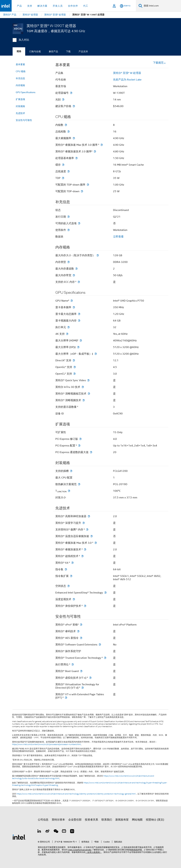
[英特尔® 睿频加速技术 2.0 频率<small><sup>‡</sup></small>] (95, 151)
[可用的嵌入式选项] (79, 223)
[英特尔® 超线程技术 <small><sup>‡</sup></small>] (82, 556)
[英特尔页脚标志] (19, 837)
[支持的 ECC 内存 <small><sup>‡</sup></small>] (79, 282)
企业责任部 (75, 820)
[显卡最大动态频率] (79, 314)
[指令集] (66, 569)
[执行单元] (68, 327)
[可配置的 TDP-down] (82, 191)
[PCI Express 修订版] (80, 439)
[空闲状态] (68, 586)
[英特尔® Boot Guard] (81, 671)
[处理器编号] (71, 93)
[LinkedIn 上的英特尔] (39, 832)
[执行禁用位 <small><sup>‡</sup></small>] (73, 664)
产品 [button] (19, 6)
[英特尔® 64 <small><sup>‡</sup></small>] (72, 563)
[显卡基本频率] (74, 307)
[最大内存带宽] (74, 275)
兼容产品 (53, 51)
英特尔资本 (58, 820)
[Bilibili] (64, 832)
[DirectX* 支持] (74, 360)
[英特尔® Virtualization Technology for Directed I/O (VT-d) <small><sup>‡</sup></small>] (83, 688)
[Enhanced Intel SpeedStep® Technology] (105, 593)
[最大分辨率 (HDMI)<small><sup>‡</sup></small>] (81, 340)
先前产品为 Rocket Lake (127, 80)
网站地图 (137, 820)
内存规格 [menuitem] (20, 85)
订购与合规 (35, 51)
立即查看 (118, 237)
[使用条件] (68, 230)
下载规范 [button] (159, 63)
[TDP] (63, 178)
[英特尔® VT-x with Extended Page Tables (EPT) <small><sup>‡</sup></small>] (66, 698)
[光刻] (63, 99)
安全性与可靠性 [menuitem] (24, 120)
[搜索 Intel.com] (162, 6)
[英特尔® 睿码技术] (78, 631)
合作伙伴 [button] (73, 6)
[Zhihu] (72, 832)
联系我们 (107, 820)
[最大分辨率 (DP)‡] (78, 347)
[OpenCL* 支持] (74, 374)
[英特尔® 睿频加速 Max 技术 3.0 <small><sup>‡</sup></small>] (96, 543)
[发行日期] (68, 217)
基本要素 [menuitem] (20, 64)
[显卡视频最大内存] (79, 321)
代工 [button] (86, 6)
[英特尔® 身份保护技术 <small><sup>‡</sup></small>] (85, 606)
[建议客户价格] (74, 106)
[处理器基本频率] (76, 158)
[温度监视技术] (74, 599)
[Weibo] (48, 832)
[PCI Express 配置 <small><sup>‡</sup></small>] (79, 446)
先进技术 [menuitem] (20, 113)
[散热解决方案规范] (79, 484)
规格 (19, 51)
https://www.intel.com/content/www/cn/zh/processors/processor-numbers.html (46, 744)
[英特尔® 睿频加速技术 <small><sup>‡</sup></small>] (85, 549)
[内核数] (66, 125)
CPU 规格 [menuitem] (21, 71)
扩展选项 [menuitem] (20, 99)
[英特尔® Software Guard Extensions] (100, 645)
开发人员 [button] (58, 6)
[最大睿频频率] (74, 138)
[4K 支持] (67, 334)
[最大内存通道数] (76, 269)
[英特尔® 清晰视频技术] (84, 400)
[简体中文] (125, 6)
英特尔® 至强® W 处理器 (127, 73)
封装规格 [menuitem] (20, 106)
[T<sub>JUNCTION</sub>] (69, 491)
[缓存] (63, 165)
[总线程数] (68, 132)
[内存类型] (68, 262)
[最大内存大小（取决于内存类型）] (98, 255)
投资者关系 (91, 820)
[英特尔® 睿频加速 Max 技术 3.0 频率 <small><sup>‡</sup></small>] (102, 145)
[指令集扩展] (71, 576)
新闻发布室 (122, 820)
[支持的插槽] (71, 471)
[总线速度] (68, 171)
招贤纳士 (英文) (155, 820)
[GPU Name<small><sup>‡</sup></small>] (72, 301)
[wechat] (56, 832)
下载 (68, 51)
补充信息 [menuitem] (20, 78)
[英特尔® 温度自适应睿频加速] (91, 536)
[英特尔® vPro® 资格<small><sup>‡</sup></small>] (81, 625)
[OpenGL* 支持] (75, 367)
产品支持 (83, 51)
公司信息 (43, 820)
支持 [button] (30, 6)
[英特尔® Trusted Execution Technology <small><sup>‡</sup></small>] (105, 658)
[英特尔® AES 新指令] (81, 638)
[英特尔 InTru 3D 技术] (83, 387)
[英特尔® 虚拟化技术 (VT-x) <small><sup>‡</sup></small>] (90, 678)
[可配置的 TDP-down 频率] (88, 185)
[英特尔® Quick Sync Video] (88, 380)
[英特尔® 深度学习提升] (84, 523)
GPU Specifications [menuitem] (26, 92)
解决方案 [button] (42, 6)
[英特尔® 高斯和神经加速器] (89, 516)
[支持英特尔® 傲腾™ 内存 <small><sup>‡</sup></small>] (87, 530)
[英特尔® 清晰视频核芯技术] (89, 394)
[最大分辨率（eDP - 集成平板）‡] (96, 354)
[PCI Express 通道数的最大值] (91, 452)
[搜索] (140, 6)
